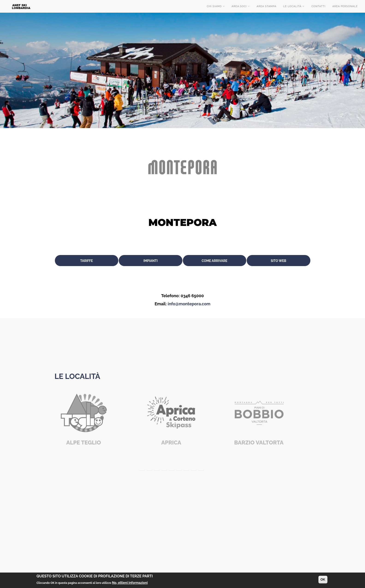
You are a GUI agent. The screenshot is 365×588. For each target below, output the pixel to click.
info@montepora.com (189, 304)
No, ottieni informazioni (130, 583)
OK (323, 579)
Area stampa (267, 6)
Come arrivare (215, 261)
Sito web (278, 261)
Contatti (318, 6)
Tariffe (87, 261)
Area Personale (345, 6)
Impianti (151, 261)
